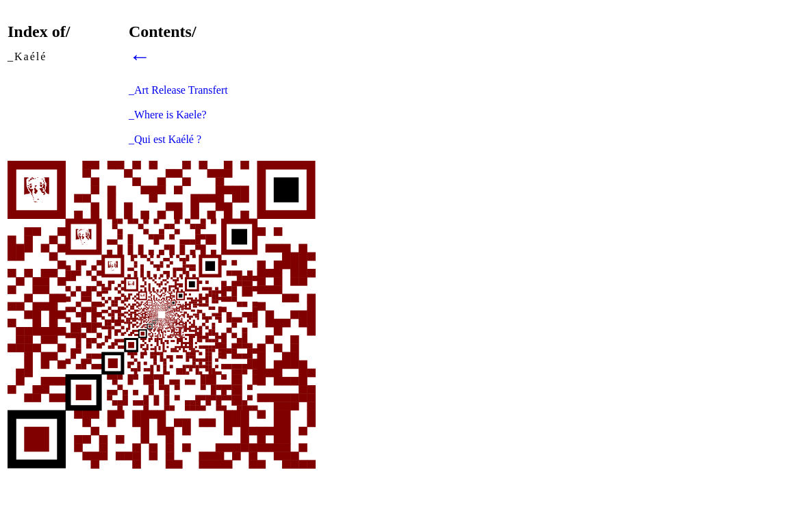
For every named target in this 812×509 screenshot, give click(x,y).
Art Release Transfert (181, 90)
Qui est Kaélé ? (168, 139)
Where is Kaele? (170, 115)
